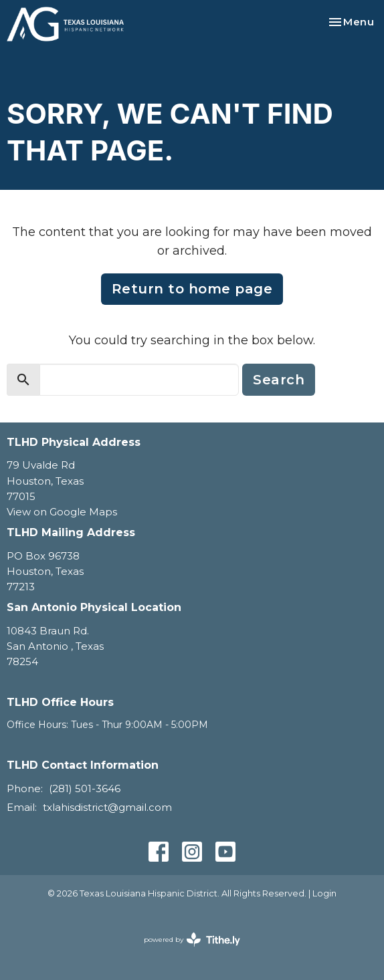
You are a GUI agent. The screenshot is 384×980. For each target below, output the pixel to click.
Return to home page (192, 289)
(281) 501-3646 (85, 788)
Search (279, 380)
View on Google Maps (62, 512)
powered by (192, 940)
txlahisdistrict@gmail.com (107, 807)
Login (324, 893)
